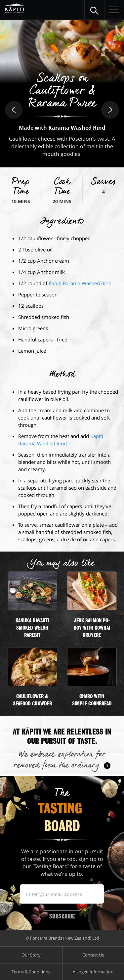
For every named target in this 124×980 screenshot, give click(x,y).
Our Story (31, 955)
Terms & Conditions (31, 972)
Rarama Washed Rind (77, 128)
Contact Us (93, 955)
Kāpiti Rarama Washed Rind (80, 283)
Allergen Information (93, 972)
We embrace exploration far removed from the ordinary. (60, 760)
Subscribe (62, 916)
